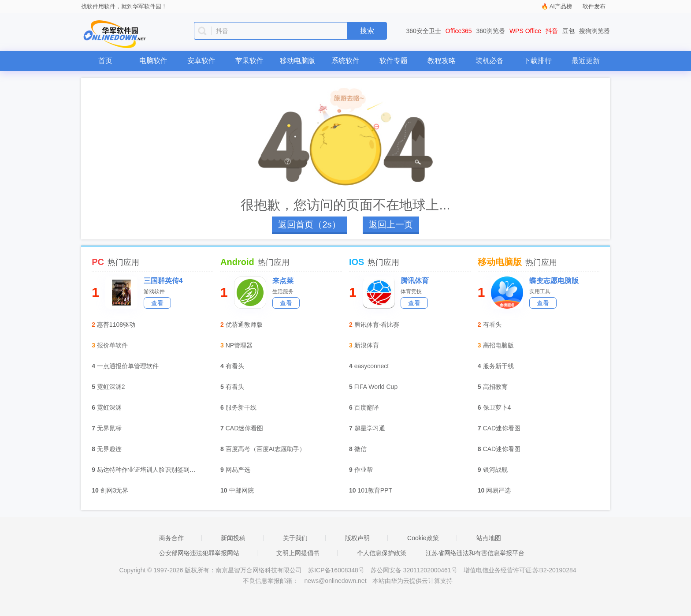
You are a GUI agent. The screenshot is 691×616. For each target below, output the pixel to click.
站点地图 (489, 538)
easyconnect (372, 366)
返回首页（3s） (309, 224)
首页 (105, 61)
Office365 (459, 31)
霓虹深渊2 (111, 387)
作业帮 (364, 470)
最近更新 (586, 61)
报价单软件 (112, 345)
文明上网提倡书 (298, 553)
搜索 (367, 31)
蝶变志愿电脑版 (554, 281)
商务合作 (171, 538)
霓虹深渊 (109, 407)
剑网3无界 (115, 490)
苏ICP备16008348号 (336, 570)
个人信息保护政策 (382, 553)
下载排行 (538, 61)
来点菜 (283, 281)
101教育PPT (375, 490)
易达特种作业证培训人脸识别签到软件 (149, 470)
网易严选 (238, 470)
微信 (360, 449)
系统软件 (345, 61)
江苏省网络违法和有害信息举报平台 (475, 553)
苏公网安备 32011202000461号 (415, 570)
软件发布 (594, 6)
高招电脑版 (498, 345)
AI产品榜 (561, 6)
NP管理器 (239, 345)
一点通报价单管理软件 (128, 366)
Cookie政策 (423, 538)
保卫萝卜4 (497, 407)
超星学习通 (370, 428)
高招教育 (495, 387)
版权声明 (357, 538)
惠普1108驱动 (116, 325)
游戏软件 (154, 291)
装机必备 (490, 61)
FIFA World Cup (376, 387)
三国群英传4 (163, 281)
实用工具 (540, 291)
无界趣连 (109, 449)
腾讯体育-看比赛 (377, 325)
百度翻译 (367, 407)
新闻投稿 (233, 538)
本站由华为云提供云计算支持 (412, 581)
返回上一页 (391, 224)
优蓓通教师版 (244, 325)
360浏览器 (491, 31)
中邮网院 (241, 490)
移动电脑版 (297, 61)
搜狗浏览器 (594, 31)
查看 (157, 303)
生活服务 (283, 291)
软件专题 (394, 61)
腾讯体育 (415, 281)
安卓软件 (201, 61)
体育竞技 (411, 291)
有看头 (235, 366)
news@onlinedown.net (335, 581)
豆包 (568, 31)
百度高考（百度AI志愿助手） (266, 449)
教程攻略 (442, 61)
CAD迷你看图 (245, 428)
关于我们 (295, 538)
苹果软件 (249, 61)
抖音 (552, 31)
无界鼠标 (109, 428)
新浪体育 (367, 345)
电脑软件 (153, 61)
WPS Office (525, 31)
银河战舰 (495, 470)
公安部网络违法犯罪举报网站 (199, 553)
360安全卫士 (424, 31)
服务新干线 (241, 407)
